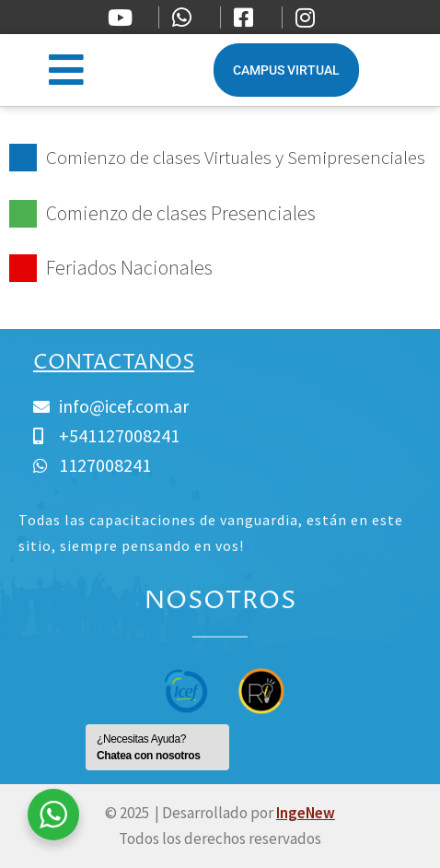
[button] (66, 70)
